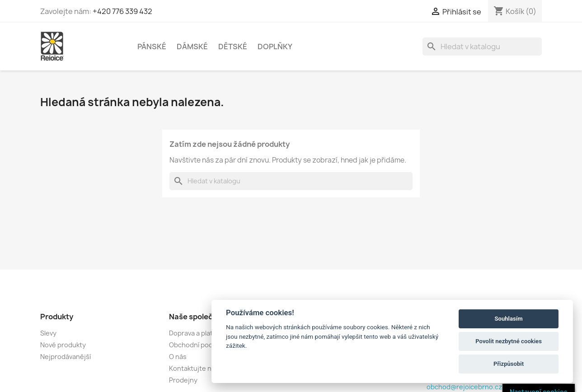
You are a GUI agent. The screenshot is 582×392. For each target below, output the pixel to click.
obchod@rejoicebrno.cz (464, 387)
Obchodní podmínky (200, 345)
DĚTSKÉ (233, 47)
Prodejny (183, 380)
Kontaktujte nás (194, 368)
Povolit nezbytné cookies (509, 341)
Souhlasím (509, 319)
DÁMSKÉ (192, 47)
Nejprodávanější (66, 357)
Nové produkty (63, 345)
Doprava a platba (195, 333)
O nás (178, 357)
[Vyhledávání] (482, 47)
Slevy (48, 333)
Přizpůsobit (509, 364)
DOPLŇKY (275, 47)
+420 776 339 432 (122, 11)
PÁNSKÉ (152, 47)
